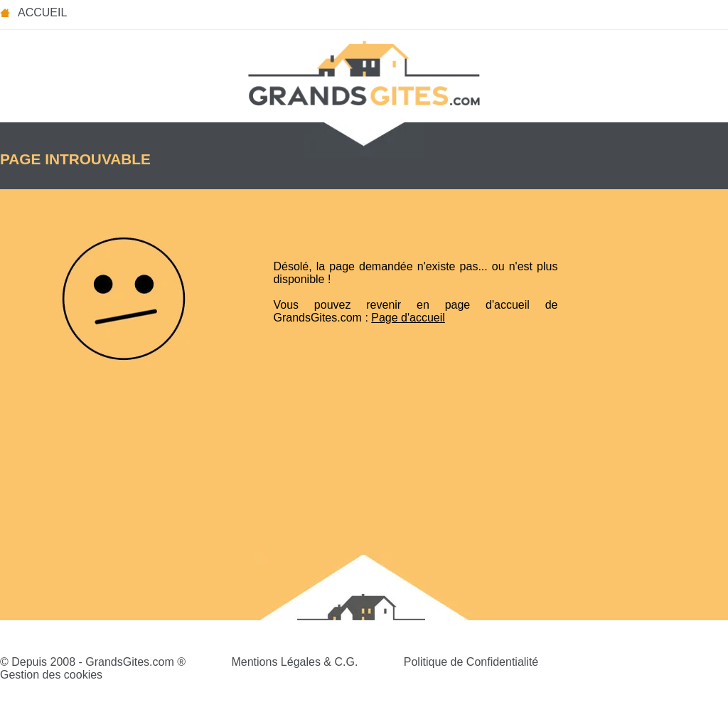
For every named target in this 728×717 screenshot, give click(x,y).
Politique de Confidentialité (471, 662)
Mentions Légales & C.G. (294, 662)
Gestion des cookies (51, 675)
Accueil (42, 12)
